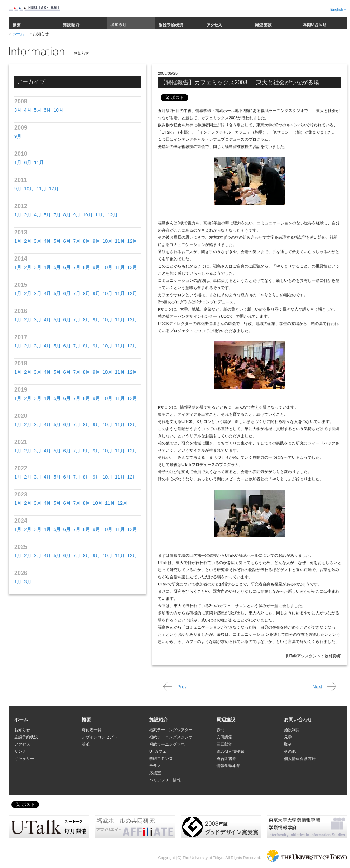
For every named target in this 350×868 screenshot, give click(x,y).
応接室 (155, 773)
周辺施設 (275, 23)
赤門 (221, 730)
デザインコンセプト (100, 737)
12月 (54, 189)
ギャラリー (24, 759)
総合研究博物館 (230, 751)
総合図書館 (226, 759)
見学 (288, 737)
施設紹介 (83, 23)
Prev (182, 687)
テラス (155, 766)
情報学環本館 (228, 766)
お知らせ (131, 23)
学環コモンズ (161, 759)
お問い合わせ (323, 23)
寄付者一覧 (92, 730)
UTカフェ (158, 751)
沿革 (86, 744)
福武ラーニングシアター (171, 730)
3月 (18, 110)
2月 (28, 215)
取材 (288, 744)
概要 (34, 23)
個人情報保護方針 (300, 759)
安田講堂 (224, 737)
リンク (20, 751)
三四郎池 (224, 744)
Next (317, 687)
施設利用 (292, 730)
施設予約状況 (179, 23)
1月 (18, 162)
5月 (38, 110)
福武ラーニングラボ (167, 744)
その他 (290, 751)
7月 (57, 215)
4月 (28, 110)
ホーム (18, 34)
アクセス (227, 23)
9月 (18, 136)
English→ (339, 9)
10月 (58, 110)
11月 (39, 162)
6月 (47, 110)
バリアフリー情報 (165, 780)
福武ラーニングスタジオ (171, 737)
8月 (67, 215)
